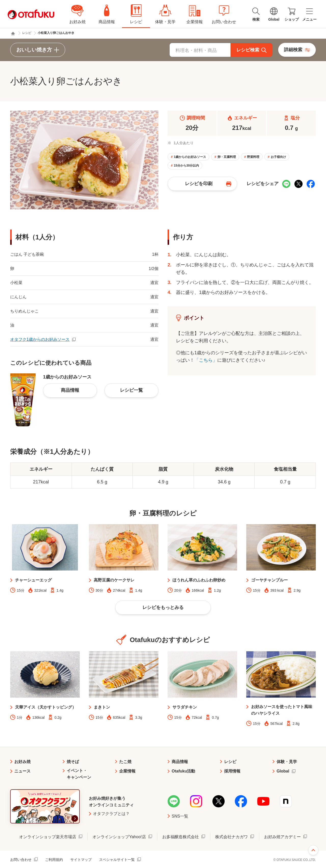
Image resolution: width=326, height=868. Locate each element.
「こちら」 (206, 360)
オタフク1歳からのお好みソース (40, 339)
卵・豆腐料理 (227, 157)
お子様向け (278, 157)
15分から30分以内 (186, 166)
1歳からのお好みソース (190, 157)
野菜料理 (253, 157)
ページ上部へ (313, 850)
